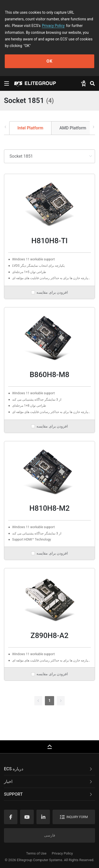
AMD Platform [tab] (73, 128)
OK (49, 61)
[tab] (49, 769)
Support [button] (48, 794)
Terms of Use (36, 853)
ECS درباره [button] (48, 769)
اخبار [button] (48, 782)
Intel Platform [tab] (30, 128)
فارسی (50, 835)
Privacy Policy (53, 26)
